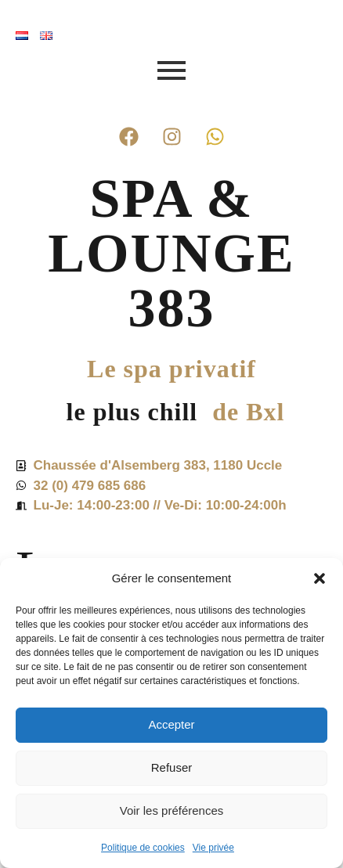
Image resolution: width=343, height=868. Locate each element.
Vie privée (213, 848)
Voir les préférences (172, 810)
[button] (320, 578)
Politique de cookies (143, 848)
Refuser (172, 767)
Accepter (171, 724)
